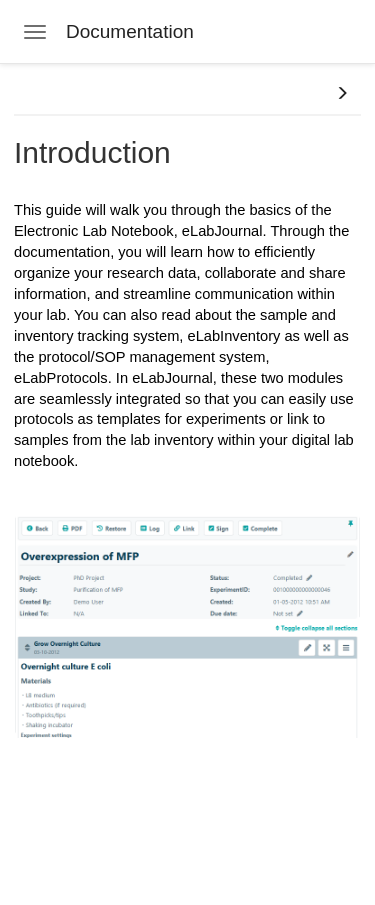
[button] (342, 94)
